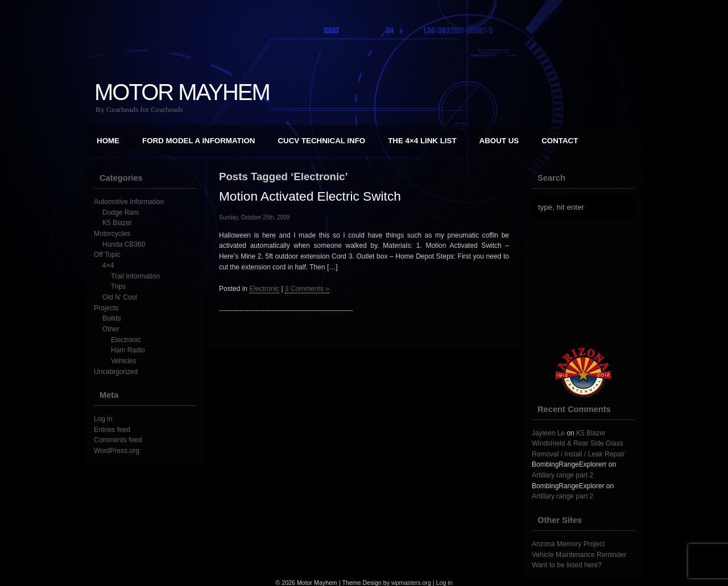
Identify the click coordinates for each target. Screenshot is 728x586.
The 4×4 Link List (422, 141)
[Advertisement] (589, 282)
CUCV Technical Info (321, 141)
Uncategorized (116, 372)
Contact (560, 141)
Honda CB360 (124, 244)
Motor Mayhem (182, 92)
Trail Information (135, 276)
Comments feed (118, 440)
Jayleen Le (548, 433)
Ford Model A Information (198, 141)
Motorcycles (112, 234)
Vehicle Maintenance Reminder (579, 555)
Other (111, 329)
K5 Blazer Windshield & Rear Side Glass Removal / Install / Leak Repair (578, 444)
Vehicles (124, 361)
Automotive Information (129, 202)
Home (108, 141)
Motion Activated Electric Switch (310, 196)
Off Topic (107, 255)
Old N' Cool (120, 297)
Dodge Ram (121, 213)
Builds (112, 318)
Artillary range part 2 (562, 475)
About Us (499, 141)
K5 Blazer (117, 223)
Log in (103, 419)
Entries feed (112, 430)
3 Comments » (307, 289)
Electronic (126, 340)
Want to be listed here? (567, 565)
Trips (118, 286)
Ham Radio (128, 350)
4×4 (108, 265)
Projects (106, 308)
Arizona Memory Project (568, 544)
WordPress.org (117, 451)
